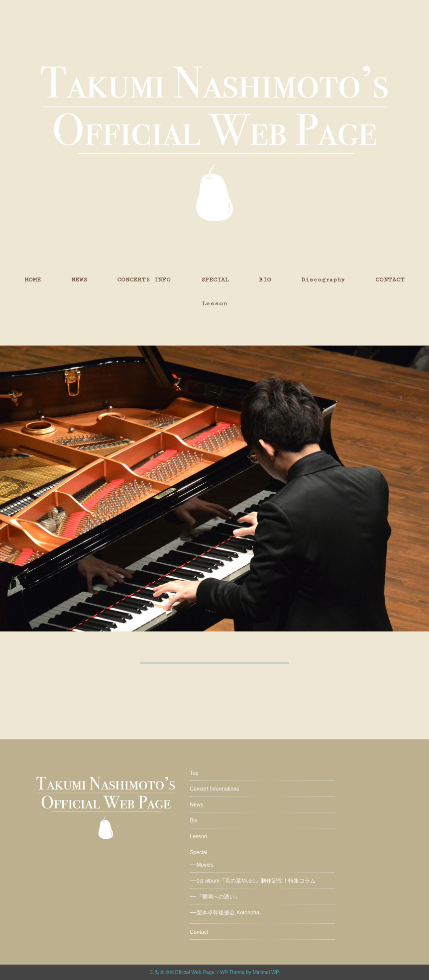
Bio (193, 820)
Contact (199, 932)
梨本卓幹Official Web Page (185, 972)
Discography (323, 280)
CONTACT (390, 280)
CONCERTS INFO (144, 280)
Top (194, 773)
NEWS (79, 280)
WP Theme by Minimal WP (250, 972)
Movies (205, 865)
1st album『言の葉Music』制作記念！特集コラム (256, 881)
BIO (265, 280)
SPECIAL (215, 280)
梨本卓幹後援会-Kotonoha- (229, 912)
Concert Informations (214, 789)
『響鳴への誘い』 (218, 896)
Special (198, 852)
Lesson (214, 304)
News (196, 804)
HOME (33, 280)
